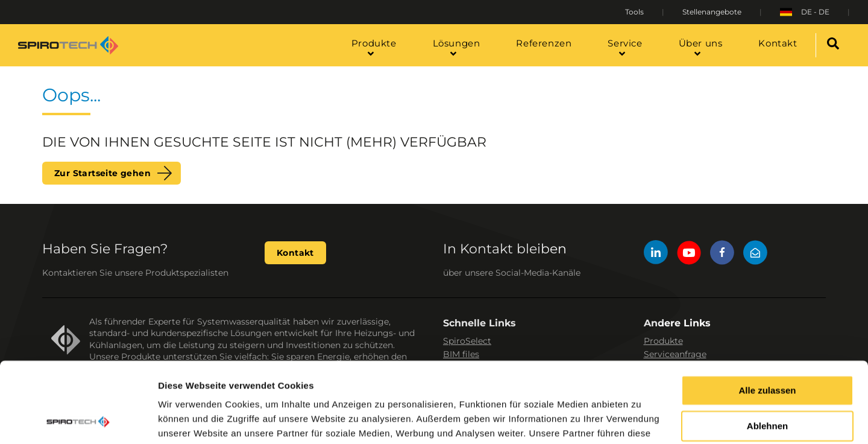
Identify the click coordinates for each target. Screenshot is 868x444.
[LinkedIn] (656, 254)
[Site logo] (68, 45)
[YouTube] (689, 254)
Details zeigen (188, 420)
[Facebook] (722, 254)
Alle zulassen (767, 315)
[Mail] (755, 254)
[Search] (833, 45)
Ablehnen (767, 351)
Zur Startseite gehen (102, 173)
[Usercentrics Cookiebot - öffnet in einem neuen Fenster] (78, 420)
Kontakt (295, 253)
